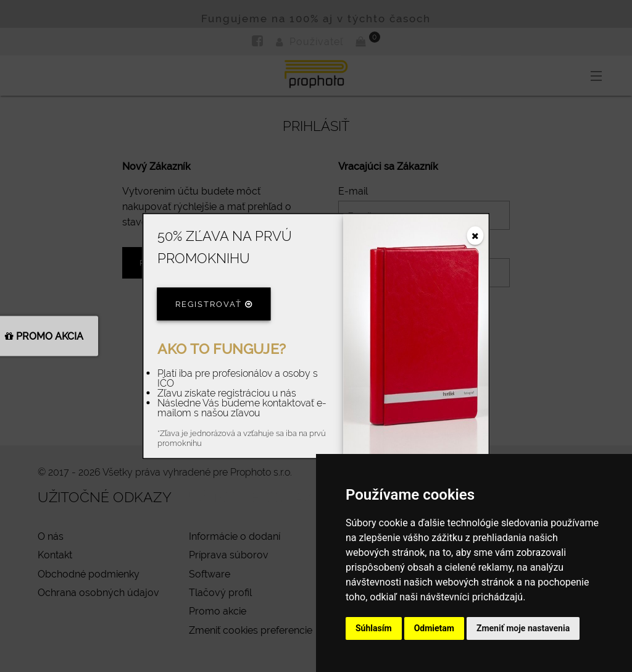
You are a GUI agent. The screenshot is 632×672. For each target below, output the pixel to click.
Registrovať (214, 304)
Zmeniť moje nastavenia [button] (523, 628)
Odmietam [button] (434, 628)
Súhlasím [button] (374, 628)
